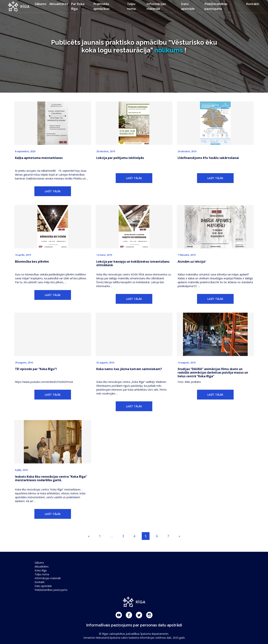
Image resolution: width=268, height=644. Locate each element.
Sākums (40, 4)
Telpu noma (131, 6)
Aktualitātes (59, 4)
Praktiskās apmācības (101, 6)
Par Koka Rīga (78, 6)
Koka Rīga (41, 570)
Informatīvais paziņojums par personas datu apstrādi (134, 625)
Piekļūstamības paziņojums (216, 6)
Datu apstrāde (188, 6)
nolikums (169, 50)
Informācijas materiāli (156, 6)
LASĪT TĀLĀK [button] (53, 191)
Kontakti (253, 4)
